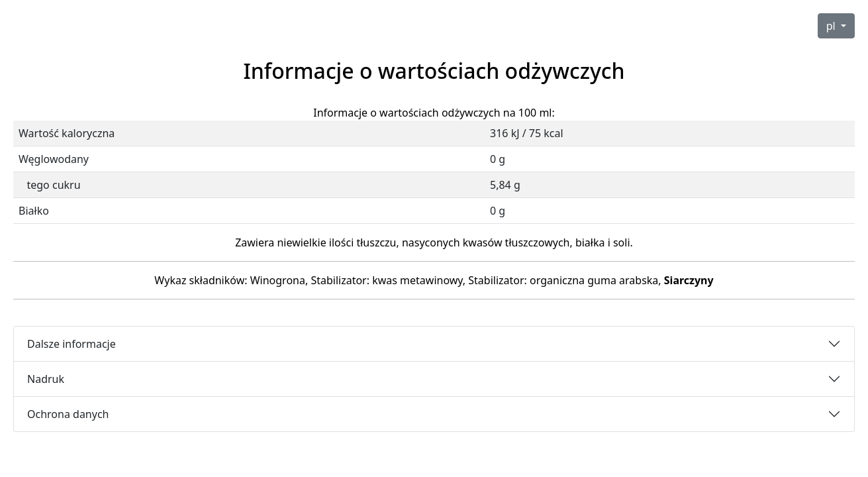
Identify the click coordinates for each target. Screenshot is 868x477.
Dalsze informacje (72, 344)
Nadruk (46, 379)
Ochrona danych (68, 414)
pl (832, 26)
